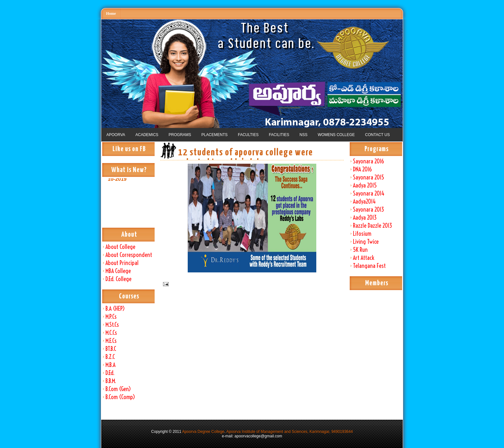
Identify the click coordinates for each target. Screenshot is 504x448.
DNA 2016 (362, 169)
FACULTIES (248, 135)
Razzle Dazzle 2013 (373, 226)
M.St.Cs (112, 325)
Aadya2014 (364, 201)
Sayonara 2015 (369, 177)
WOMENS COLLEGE (336, 135)
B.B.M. (111, 381)
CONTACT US (378, 135)
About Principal (122, 263)
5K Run (360, 250)
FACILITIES (279, 135)
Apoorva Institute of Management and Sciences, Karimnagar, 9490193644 (290, 432)
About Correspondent (129, 255)
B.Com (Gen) (118, 389)
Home (111, 14)
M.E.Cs (111, 341)
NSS (304, 135)
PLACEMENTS (215, 135)
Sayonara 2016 (369, 161)
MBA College (118, 271)
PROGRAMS (180, 135)
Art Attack (364, 258)
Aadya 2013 (365, 218)
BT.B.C (111, 349)
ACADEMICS (147, 135)
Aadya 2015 (365, 185)
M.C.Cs (111, 333)
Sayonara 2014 (369, 193)
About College (120, 247)
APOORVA (116, 135)
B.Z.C (110, 357)
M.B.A (110, 365)
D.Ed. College (118, 279)
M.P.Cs (111, 317)
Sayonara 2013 (369, 210)
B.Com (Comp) (120, 397)
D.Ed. (110, 373)
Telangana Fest (369, 266)
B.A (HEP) (115, 309)
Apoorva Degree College (203, 432)
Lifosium (362, 234)
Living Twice (366, 242)
